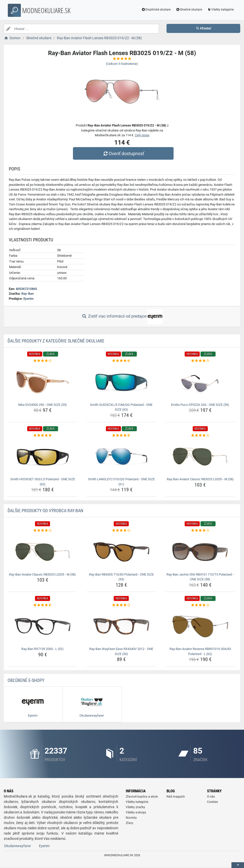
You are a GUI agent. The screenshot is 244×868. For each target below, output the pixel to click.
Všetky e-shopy (136, 812)
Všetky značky (135, 807)
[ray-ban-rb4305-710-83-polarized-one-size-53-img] (121, 552)
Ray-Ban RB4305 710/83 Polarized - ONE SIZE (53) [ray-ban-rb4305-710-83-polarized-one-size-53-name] (121, 577)
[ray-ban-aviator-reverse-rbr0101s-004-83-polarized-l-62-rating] (200, 605)
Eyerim (28, 299)
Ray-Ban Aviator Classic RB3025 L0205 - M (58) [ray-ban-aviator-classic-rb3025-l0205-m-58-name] (200, 479)
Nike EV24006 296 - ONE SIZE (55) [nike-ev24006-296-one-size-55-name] (43, 405)
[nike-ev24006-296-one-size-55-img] (43, 382)
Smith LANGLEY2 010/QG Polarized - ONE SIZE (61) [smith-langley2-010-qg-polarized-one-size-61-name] (121, 482)
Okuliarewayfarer (17, 846)
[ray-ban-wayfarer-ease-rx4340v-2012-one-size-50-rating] (121, 605)
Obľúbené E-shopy (26, 680)
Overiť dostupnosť (123, 154)
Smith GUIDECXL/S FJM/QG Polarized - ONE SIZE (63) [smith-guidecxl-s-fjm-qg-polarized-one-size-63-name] (121, 407)
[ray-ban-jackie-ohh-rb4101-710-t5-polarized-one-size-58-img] (200, 552)
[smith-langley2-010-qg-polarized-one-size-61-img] (121, 457)
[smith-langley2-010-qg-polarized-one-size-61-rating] (121, 436)
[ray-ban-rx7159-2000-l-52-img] (43, 626)
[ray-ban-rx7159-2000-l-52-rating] (43, 605)
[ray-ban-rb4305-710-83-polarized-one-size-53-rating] (121, 531)
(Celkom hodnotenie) (122, 64)
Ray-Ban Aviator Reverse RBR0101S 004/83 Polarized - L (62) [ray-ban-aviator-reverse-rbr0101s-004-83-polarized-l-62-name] (200, 651)
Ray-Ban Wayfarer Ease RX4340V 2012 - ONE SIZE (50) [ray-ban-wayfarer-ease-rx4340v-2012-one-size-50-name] (121, 651)
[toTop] (238, 865)
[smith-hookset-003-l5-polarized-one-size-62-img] (43, 457)
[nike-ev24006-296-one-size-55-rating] (43, 361)
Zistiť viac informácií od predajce (122, 317)
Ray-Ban (28, 294)
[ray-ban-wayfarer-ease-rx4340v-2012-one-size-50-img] (121, 626)
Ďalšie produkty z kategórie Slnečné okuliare (56, 341)
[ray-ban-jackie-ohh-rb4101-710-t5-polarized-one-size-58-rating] (200, 531)
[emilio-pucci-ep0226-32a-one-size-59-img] (200, 382)
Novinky (131, 818)
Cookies (212, 802)
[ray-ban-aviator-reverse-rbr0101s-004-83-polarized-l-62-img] (200, 626)
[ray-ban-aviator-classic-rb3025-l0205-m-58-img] (200, 457)
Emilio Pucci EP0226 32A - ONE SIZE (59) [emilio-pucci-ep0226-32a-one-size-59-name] (200, 405)
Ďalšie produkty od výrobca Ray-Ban (45, 511)
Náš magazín (176, 797)
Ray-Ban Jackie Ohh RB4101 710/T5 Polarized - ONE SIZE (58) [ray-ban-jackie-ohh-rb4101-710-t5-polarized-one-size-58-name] (200, 577)
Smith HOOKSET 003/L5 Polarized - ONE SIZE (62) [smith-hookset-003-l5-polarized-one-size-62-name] (43, 482)
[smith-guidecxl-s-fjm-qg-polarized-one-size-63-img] (121, 382)
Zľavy (130, 823)
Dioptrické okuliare (156, 10)
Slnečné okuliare (189, 10)
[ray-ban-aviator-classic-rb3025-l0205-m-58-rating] (200, 436)
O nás (211, 797)
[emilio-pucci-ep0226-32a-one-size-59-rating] (200, 361)
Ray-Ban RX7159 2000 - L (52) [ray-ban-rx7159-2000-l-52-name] (43, 649)
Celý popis (142, 135)
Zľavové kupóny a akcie (142, 797)
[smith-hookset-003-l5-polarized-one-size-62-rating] (43, 436)
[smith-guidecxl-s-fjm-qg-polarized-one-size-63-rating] (121, 361)
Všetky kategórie (220, 10)
